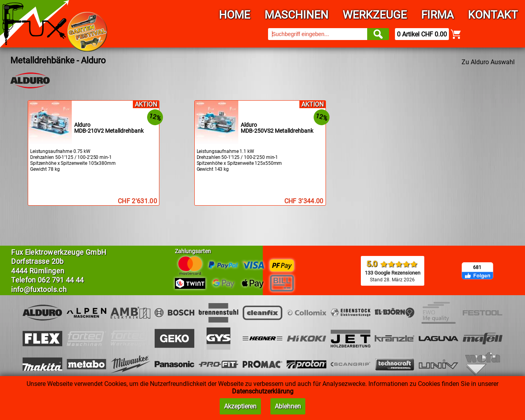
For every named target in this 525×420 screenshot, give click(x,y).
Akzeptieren (240, 406)
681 (477, 267)
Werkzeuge (375, 15)
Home (235, 15)
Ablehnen (288, 406)
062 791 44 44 (61, 280)
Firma (437, 15)
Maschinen (296, 15)
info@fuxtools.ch (39, 289)
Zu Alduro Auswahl (488, 62)
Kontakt (493, 15)
